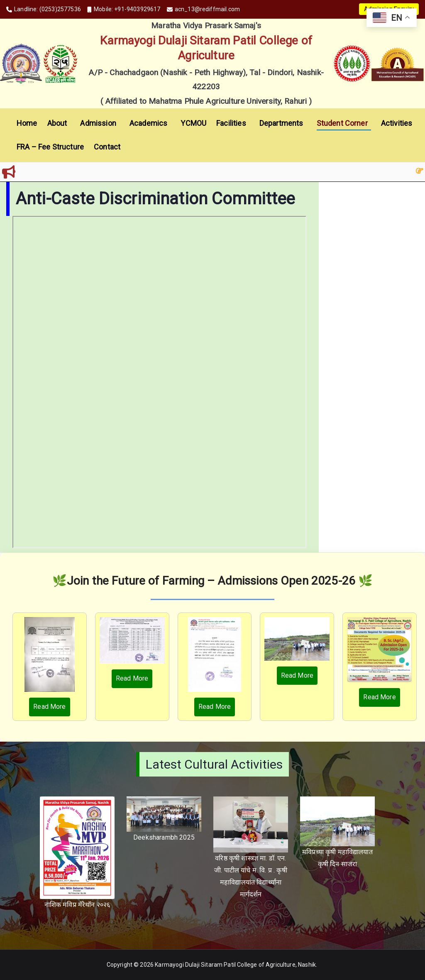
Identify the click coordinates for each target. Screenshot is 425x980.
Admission (100, 123)
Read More (49, 707)
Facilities (233, 123)
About (59, 123)
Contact (107, 147)
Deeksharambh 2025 (164, 837)
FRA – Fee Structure (50, 147)
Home (27, 123)
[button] (68, 123)
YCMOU (193, 123)
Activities (398, 123)
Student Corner (344, 123)
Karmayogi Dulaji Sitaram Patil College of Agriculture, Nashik (235, 965)
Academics (150, 123)
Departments (283, 123)
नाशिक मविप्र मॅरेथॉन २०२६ (77, 905)
